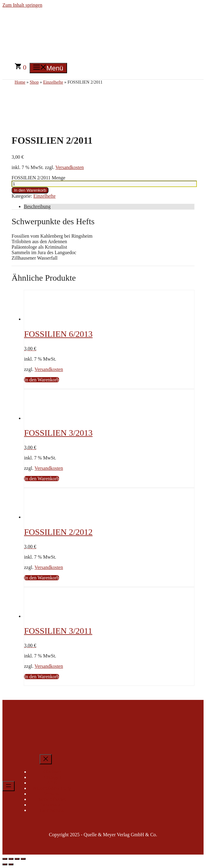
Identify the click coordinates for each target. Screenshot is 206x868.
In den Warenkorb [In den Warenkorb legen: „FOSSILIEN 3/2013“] (42, 479)
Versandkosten (70, 167)
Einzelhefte (45, 196)
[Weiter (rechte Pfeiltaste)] (11, 864)
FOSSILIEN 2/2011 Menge (38, 178)
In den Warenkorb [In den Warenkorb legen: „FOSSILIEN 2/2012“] (42, 578)
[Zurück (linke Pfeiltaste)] (5, 864)
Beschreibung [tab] (37, 206)
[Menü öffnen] (9, 786)
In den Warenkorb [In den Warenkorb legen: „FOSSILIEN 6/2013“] (42, 380)
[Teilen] (17, 859)
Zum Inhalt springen (22, 5)
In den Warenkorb (30, 190)
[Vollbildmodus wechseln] (11, 859)
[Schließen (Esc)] (23, 859)
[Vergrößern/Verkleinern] (5, 859)
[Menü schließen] (46, 759)
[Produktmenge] (104, 184)
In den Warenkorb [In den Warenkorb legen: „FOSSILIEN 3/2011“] (42, 677)
